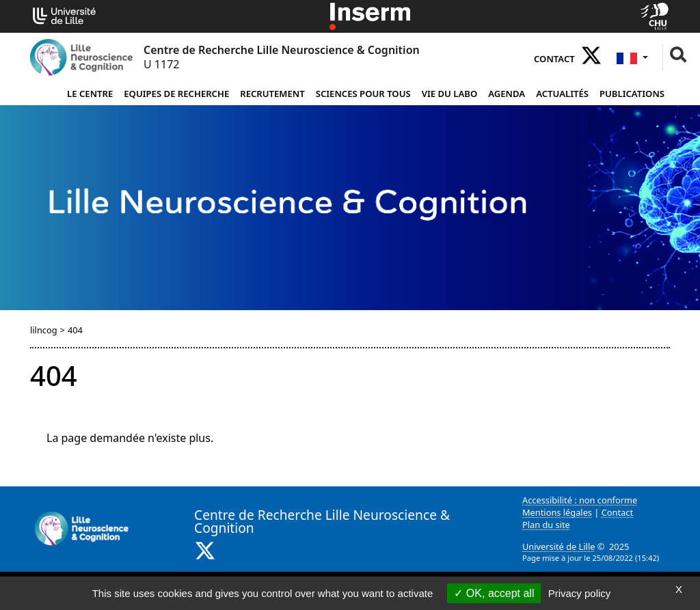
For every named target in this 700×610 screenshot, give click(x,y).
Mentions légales (557, 512)
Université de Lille (558, 546)
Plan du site (546, 525)
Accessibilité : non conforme (580, 500)
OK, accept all (494, 593)
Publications (632, 94)
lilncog (44, 330)
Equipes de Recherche (176, 94)
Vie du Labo (450, 94)
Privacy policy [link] (580, 593)
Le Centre (90, 94)
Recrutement (272, 94)
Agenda (507, 94)
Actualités (562, 94)
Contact (554, 59)
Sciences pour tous (363, 94)
